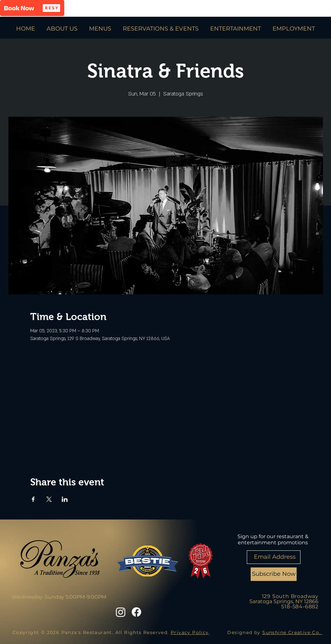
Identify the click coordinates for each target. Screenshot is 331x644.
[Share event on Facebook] (33, 499)
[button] (32, 8)
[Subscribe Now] (274, 574)
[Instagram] (121, 612)
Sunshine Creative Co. (292, 632)
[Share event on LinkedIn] (65, 499)
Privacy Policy (190, 632)
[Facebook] (136, 612)
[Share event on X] (49, 499)
